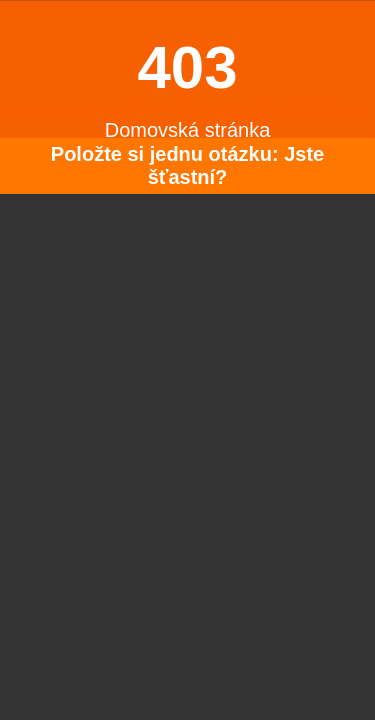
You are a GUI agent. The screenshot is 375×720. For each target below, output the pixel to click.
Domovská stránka (188, 130)
